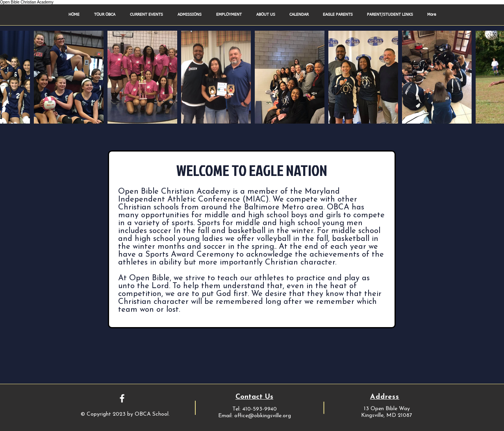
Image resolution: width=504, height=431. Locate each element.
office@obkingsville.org (263, 416)
